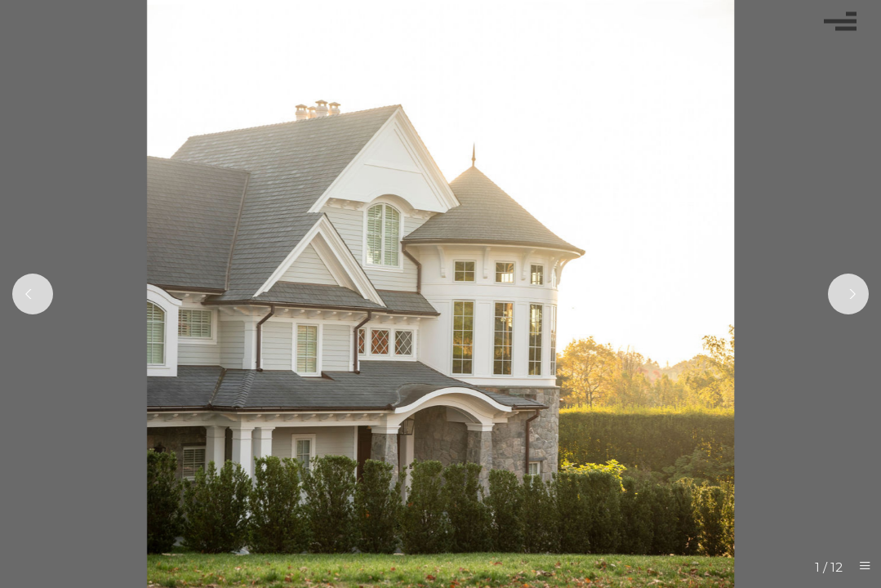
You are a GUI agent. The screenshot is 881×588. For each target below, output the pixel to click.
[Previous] (33, 294)
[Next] (848, 294)
